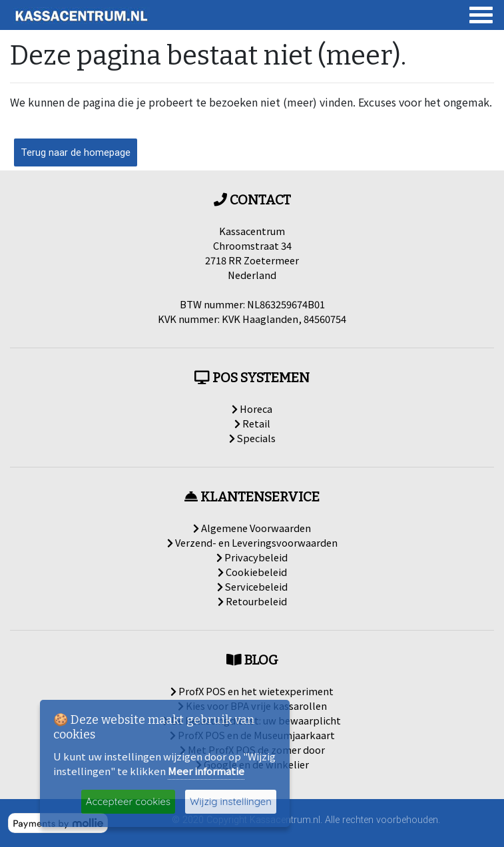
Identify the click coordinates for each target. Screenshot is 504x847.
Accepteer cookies (128, 801)
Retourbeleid (252, 601)
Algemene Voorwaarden (252, 528)
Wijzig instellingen (231, 801)
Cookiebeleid (252, 572)
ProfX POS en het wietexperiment (252, 691)
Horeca (252, 409)
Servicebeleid (252, 586)
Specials (252, 438)
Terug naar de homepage (76, 152)
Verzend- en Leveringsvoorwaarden (252, 542)
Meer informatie (206, 771)
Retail (252, 423)
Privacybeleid (252, 557)
